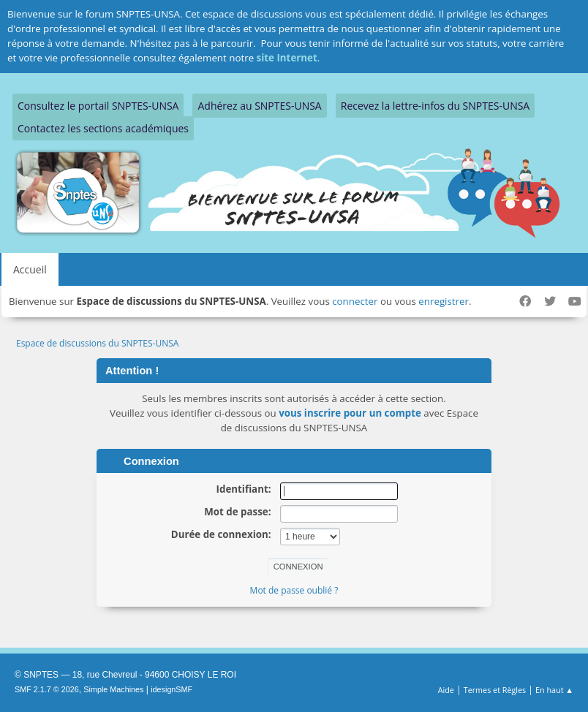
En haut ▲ (554, 690)
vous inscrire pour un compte (350, 413)
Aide (446, 690)
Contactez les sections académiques (103, 128)
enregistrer (444, 301)
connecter (355, 301)
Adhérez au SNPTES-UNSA (259, 106)
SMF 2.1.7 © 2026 (47, 689)
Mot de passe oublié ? (294, 590)
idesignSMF (171, 689)
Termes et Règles (495, 690)
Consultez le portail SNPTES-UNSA (98, 106)
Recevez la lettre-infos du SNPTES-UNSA (435, 106)
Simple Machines (113, 689)
